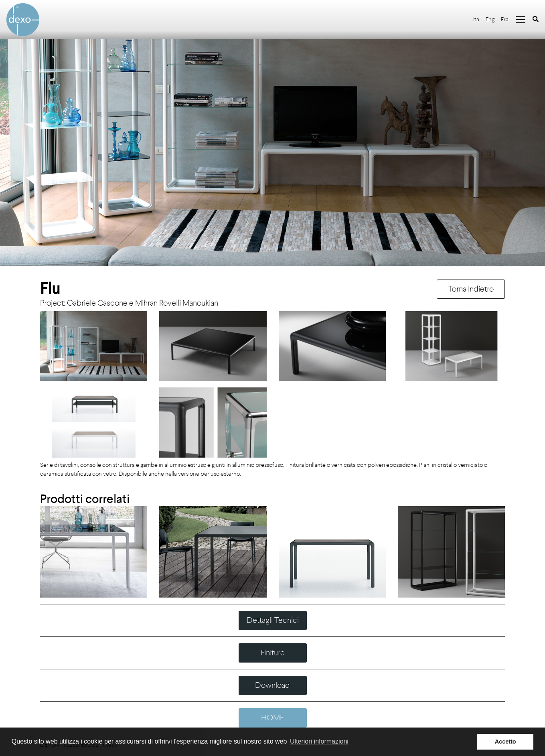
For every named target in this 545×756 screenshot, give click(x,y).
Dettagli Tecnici (273, 620)
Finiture (273, 653)
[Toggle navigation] (521, 20)
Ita (476, 19)
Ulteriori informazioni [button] (319, 741)
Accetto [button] (505, 742)
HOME (272, 718)
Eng (490, 19)
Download (272, 685)
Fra (505, 19)
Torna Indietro (471, 289)
